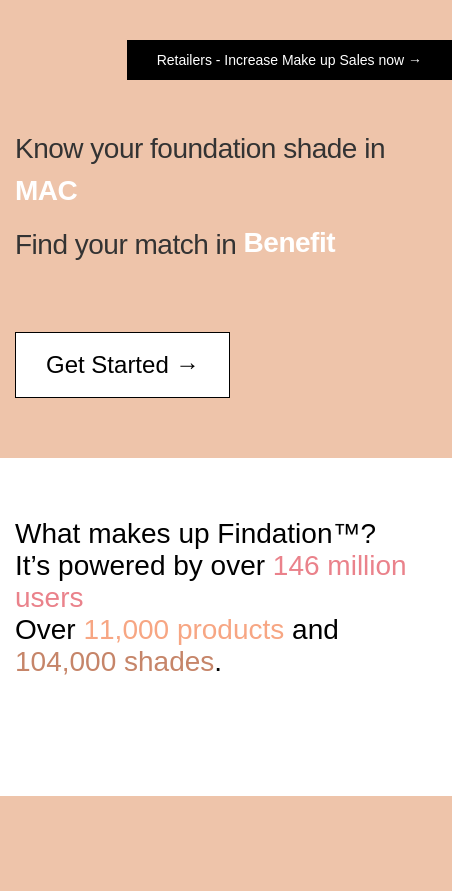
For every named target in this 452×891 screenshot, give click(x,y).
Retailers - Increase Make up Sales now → (289, 60)
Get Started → (122, 364)
